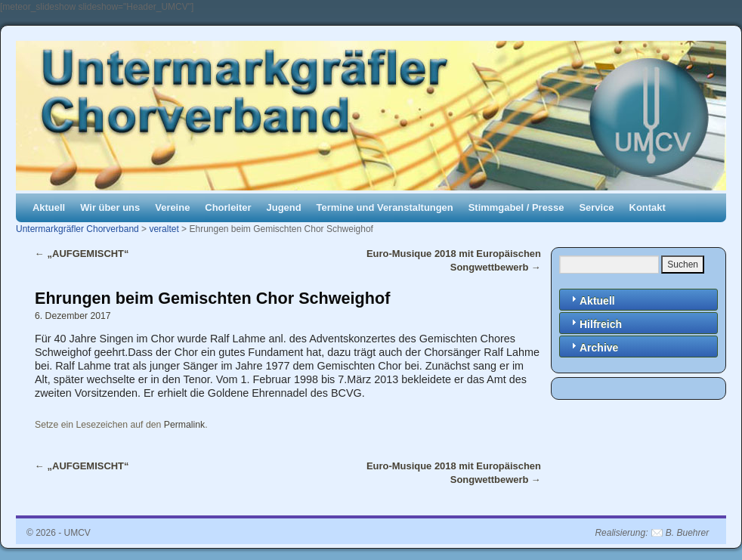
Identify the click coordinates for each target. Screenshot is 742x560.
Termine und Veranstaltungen (385, 207)
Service (596, 207)
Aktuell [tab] (591, 300)
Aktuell (49, 207)
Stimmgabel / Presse (516, 207)
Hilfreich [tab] (595, 323)
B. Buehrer (687, 533)
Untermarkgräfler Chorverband (77, 229)
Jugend (284, 207)
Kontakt (648, 207)
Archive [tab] (593, 347)
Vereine (172, 207)
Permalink (184, 425)
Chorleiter (228, 207)
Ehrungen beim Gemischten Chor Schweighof (212, 298)
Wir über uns (110, 207)
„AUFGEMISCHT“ (82, 254)
